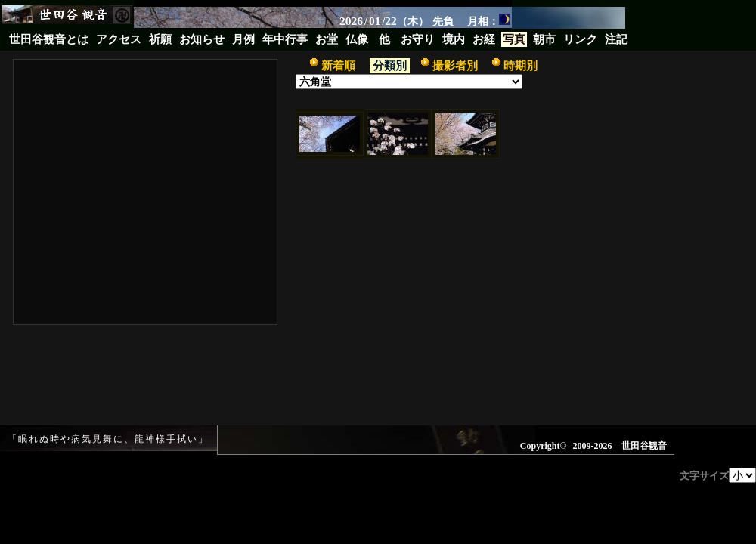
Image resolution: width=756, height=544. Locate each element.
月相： (489, 20)
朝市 (544, 39)
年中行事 (285, 39)
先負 (443, 21)
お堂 (327, 39)
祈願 (160, 39)
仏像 (357, 39)
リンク (580, 39)
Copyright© (544, 446)
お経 (484, 39)
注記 (616, 39)
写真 (514, 39)
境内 (454, 39)
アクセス (119, 39)
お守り (418, 39)
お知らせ (202, 39)
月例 (243, 39)
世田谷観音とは (49, 39)
